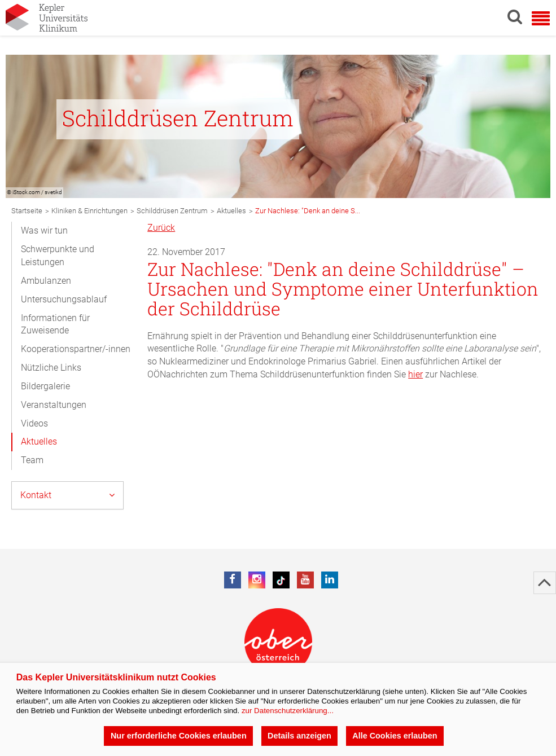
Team (32, 460)
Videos (34, 423)
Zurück (161, 228)
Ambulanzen (46, 281)
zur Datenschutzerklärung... (288, 711)
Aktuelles (39, 441)
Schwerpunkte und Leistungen (58, 256)
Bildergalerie (45, 386)
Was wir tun (44, 230)
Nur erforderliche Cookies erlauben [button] (179, 736)
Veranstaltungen (54, 405)
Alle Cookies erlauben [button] (395, 736)
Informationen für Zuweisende (55, 324)
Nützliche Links (51, 368)
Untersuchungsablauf (64, 299)
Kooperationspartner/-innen (76, 349)
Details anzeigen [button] (299, 736)
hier (415, 374)
